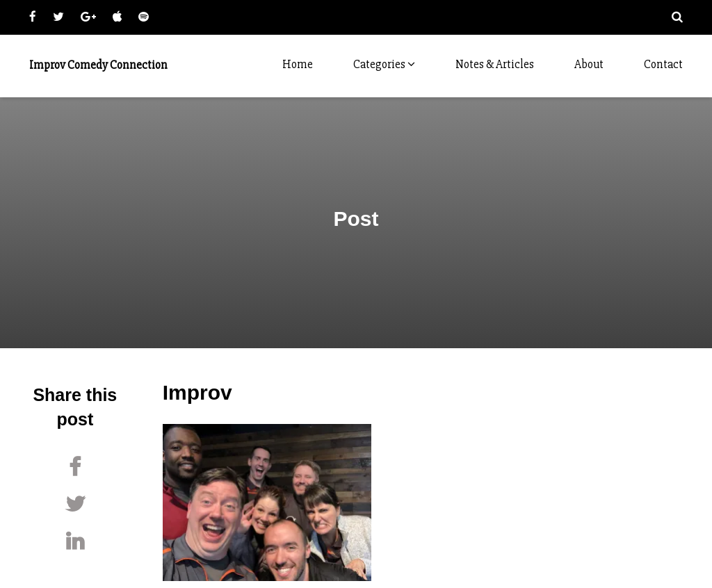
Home (298, 64)
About (589, 64)
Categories (384, 64)
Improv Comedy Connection (98, 65)
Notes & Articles (495, 64)
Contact (663, 64)
